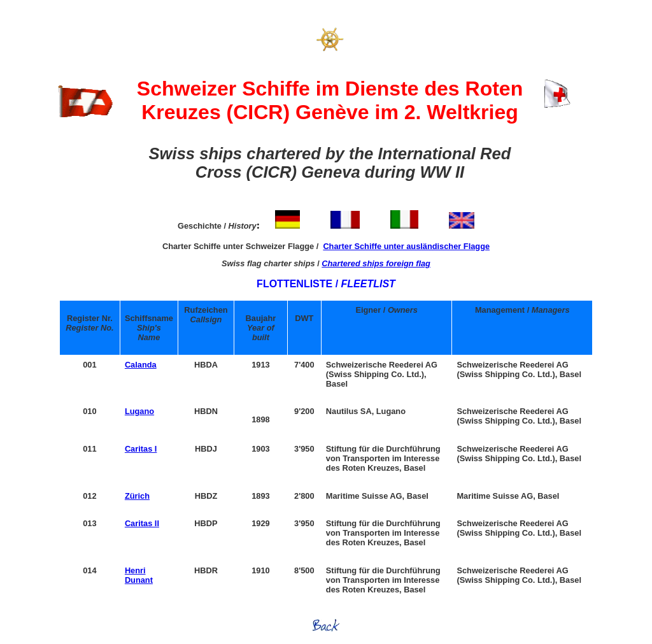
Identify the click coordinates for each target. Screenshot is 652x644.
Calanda (141, 365)
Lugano (139, 411)
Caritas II (142, 523)
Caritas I (141, 449)
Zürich (137, 496)
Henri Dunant (139, 575)
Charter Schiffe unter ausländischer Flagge (406, 246)
